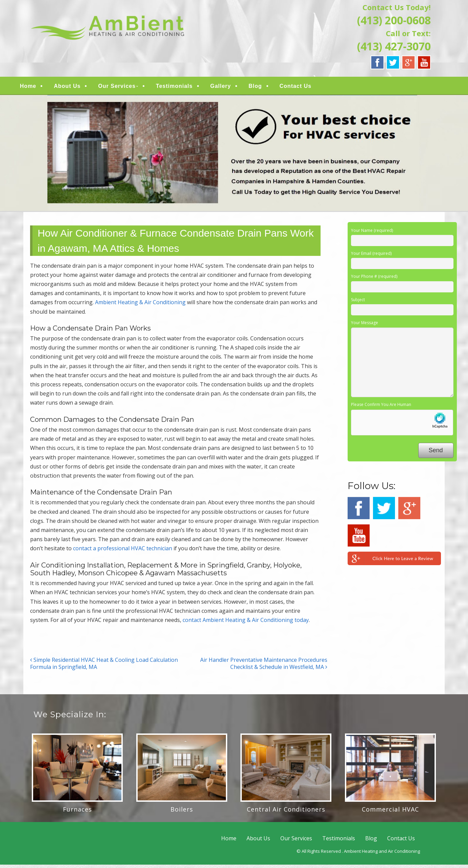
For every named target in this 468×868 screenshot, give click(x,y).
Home (39, 88)
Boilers (182, 812)
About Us (78, 88)
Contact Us (306, 88)
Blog (266, 88)
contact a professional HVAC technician (123, 552)
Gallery (231, 88)
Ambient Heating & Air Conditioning (140, 306)
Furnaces (77, 812)
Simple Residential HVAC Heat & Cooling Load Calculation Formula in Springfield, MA (104, 666)
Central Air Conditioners (286, 812)
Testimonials (185, 88)
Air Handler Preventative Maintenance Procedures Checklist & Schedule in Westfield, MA (264, 666)
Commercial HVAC (390, 812)
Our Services (128, 88)
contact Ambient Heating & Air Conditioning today (246, 623)
